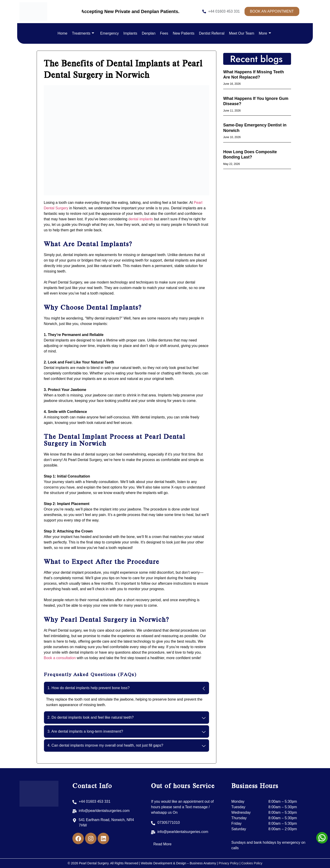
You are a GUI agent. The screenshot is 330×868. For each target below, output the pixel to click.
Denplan (149, 33)
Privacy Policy (229, 863)
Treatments (83, 33)
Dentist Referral (212, 33)
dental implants (141, 219)
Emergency (109, 33)
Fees (164, 33)
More (265, 33)
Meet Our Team (242, 33)
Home (62, 33)
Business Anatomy (203, 863)
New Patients (184, 33)
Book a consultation (60, 658)
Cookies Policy (252, 863)
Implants (130, 33)
